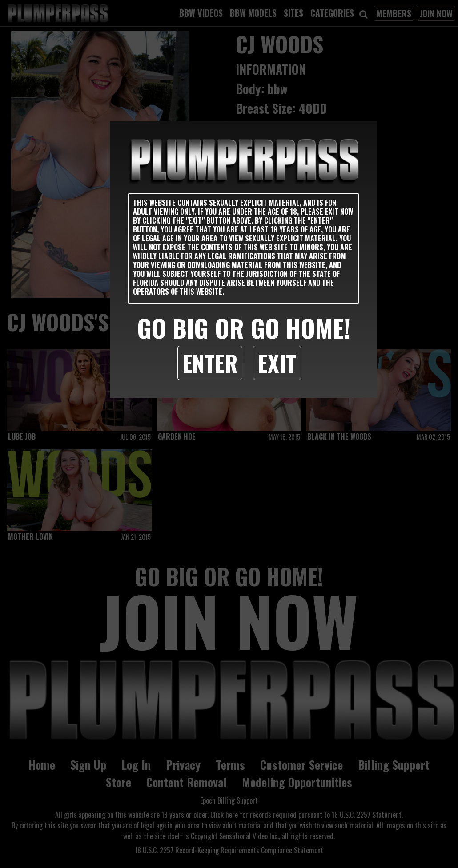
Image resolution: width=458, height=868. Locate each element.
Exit (277, 363)
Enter (210, 363)
